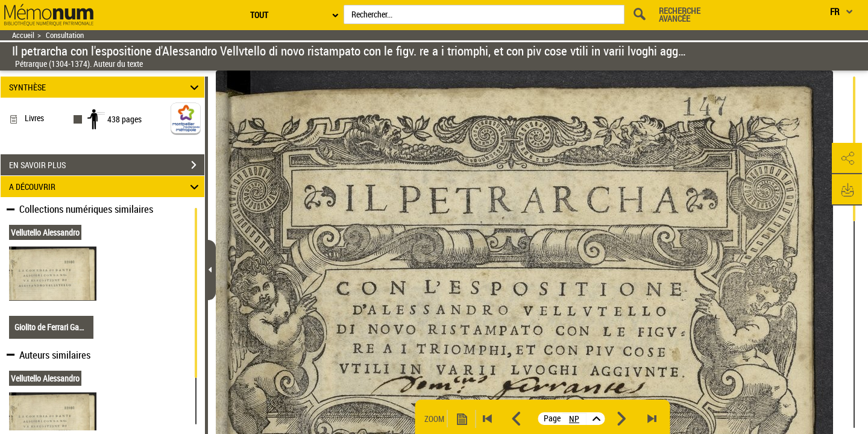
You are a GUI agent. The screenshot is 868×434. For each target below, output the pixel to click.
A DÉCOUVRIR (106, 187)
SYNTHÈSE (106, 87)
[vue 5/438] (574, 419)
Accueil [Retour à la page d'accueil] (23, 35)
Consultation (65, 35)
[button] (847, 159)
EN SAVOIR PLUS (107, 165)
